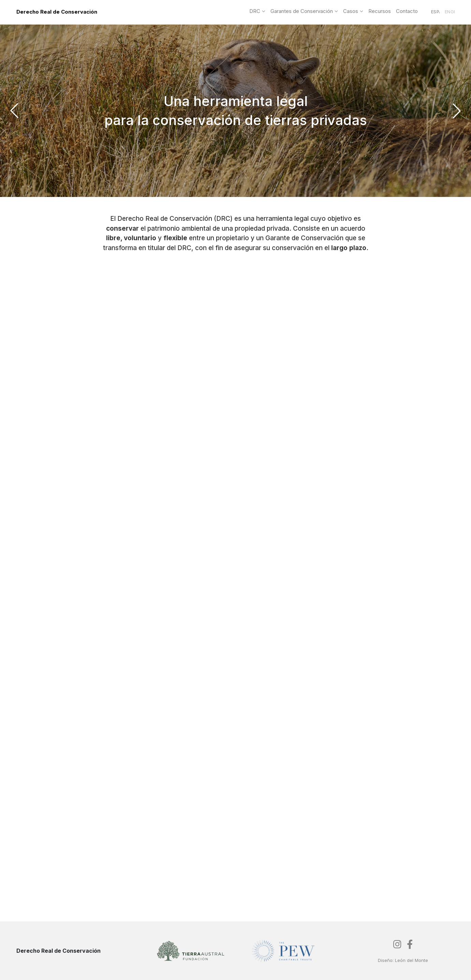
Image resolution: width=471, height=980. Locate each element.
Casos (351, 11)
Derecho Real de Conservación (57, 12)
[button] (14, 111)
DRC (255, 11)
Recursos (380, 11)
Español (435, 12)
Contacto (407, 11)
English (450, 12)
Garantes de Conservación (302, 11)
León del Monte (411, 960)
